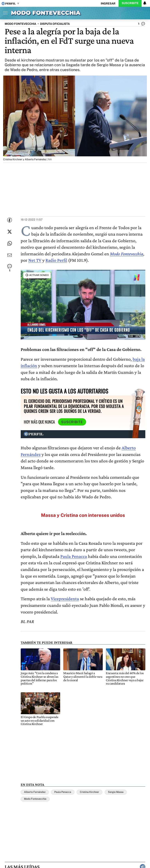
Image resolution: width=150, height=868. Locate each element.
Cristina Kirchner (89, 792)
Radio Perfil (56, 260)
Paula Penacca (74, 556)
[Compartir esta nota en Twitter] (10, 232)
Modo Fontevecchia (127, 254)
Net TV (35, 260)
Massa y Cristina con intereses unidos (83, 515)
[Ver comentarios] (142, 25)
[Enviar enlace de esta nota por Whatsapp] (10, 243)
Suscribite (130, 3)
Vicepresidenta (65, 599)
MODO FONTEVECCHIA (20, 24)
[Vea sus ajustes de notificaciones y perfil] (145, 3)
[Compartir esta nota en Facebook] (10, 220)
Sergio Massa (116, 792)
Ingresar (108, 3)
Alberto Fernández (35, 792)
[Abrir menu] (4, 13)
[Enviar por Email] (10, 255)
